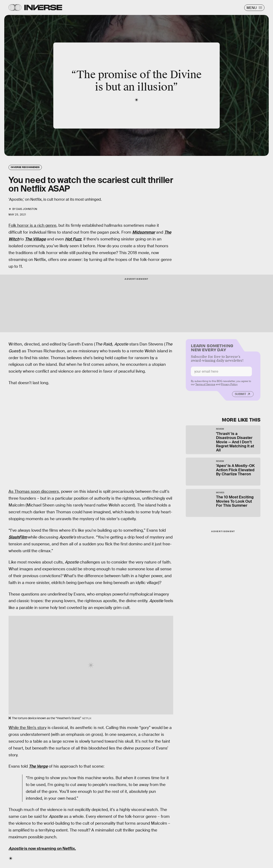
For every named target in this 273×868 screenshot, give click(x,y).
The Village (35, 239)
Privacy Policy (229, 386)
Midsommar (144, 232)
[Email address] (221, 373)
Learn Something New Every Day (212, 349)
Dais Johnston (27, 209)
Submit (240, 396)
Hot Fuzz (73, 239)
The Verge (38, 766)
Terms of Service (205, 386)
